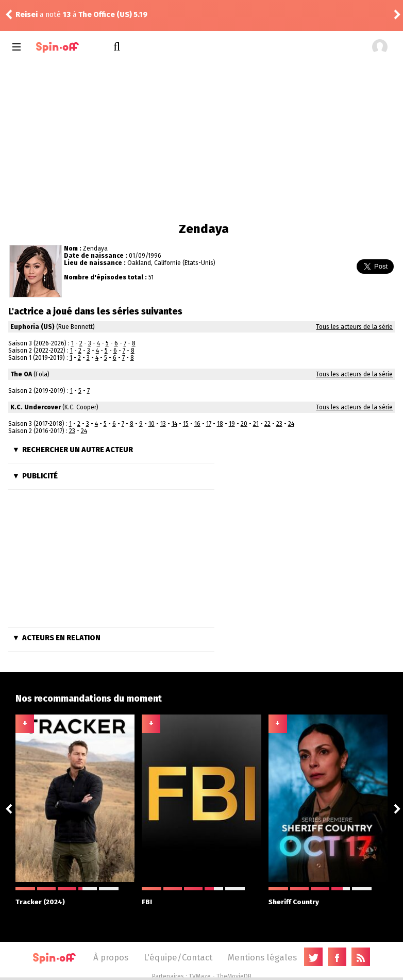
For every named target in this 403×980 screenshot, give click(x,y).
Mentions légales (262, 957)
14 (174, 424)
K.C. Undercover (36, 407)
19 (232, 424)
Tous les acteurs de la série (354, 327)
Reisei (27, 15)
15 (186, 424)
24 (291, 424)
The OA (21, 374)
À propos (111, 957)
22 (267, 424)
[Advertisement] (202, 139)
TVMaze (200, 976)
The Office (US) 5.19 (113, 15)
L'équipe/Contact (178, 957)
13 (163, 424)
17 (209, 424)
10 (152, 424)
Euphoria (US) (32, 327)
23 (279, 424)
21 (256, 424)
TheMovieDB (234, 976)
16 (197, 424)
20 (244, 424)
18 (220, 424)
